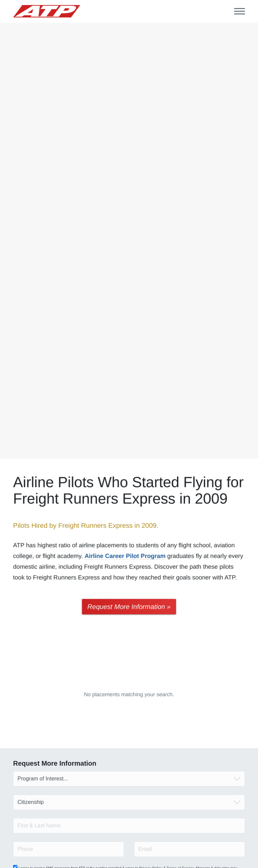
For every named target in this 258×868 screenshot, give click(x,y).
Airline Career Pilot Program (125, 556)
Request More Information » (129, 607)
